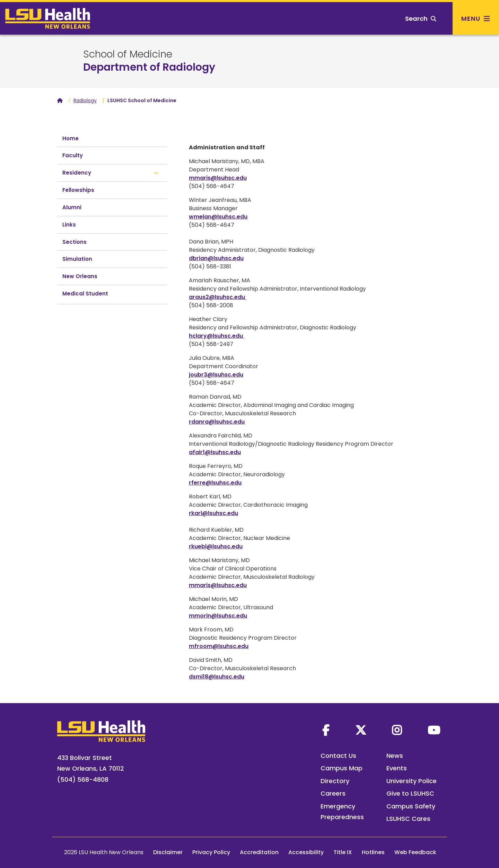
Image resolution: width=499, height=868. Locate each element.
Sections (75, 242)
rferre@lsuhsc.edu (215, 483)
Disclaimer (168, 852)
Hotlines (373, 852)
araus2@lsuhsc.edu (218, 297)
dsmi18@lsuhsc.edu (217, 677)
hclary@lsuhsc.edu (217, 336)
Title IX (343, 852)
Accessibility (306, 852)
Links (69, 225)
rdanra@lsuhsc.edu (217, 422)
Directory (335, 781)
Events (397, 768)
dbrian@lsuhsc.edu (216, 258)
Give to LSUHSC (410, 793)
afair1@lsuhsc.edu (215, 452)
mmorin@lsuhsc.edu (218, 616)
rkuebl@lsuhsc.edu (216, 546)
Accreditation (259, 852)
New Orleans (80, 276)
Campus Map (342, 768)
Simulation (77, 259)
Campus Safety (411, 806)
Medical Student (85, 294)
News (395, 756)
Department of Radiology (149, 67)
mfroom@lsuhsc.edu (219, 646)
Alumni (72, 207)
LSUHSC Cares (408, 819)
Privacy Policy (211, 852)
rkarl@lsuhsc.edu (213, 513)
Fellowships (78, 190)
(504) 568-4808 (83, 780)
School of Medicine (128, 54)
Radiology (85, 100)
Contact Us (338, 756)
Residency (77, 173)
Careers (333, 793)
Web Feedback (415, 852)
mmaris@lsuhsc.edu (218, 178)
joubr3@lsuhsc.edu (216, 375)
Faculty (73, 155)
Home (71, 138)
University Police (412, 781)
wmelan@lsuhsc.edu (218, 217)
